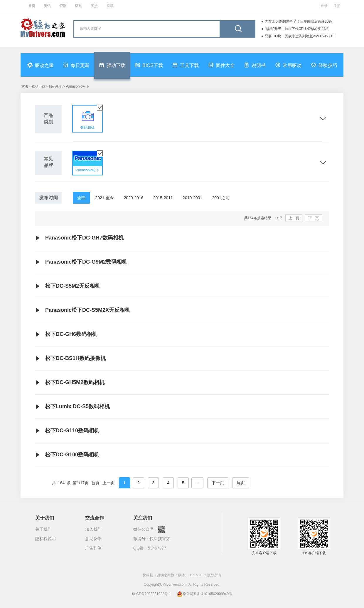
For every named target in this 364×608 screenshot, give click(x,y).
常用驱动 (288, 65)
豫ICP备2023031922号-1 (151, 594)
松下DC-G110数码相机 (67, 431)
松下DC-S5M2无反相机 (68, 286)
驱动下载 (112, 65)
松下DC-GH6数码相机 (66, 334)
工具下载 (186, 65)
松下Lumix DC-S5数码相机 (73, 407)
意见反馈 (93, 539)
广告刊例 (93, 548)
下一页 (314, 218)
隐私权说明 (45, 539)
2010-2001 (192, 198)
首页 (32, 6)
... (198, 483)
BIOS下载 (149, 65)
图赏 (94, 6)
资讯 (47, 6)
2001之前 (221, 198)
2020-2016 (134, 198)
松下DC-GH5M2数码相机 (70, 383)
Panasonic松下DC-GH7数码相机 (79, 238)
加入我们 (93, 529)
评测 (63, 6)
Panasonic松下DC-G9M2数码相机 (81, 262)
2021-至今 (105, 198)
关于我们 (43, 529)
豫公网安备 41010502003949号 (204, 594)
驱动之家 (41, 65)
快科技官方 (160, 539)
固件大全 (221, 65)
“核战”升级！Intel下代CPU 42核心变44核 (297, 29)
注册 (337, 6)
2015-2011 (163, 198)
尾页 (241, 483)
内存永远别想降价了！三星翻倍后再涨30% (298, 21)
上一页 (294, 218)
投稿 (110, 6)
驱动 (79, 6)
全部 (81, 198)
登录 (324, 6)
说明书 (255, 65)
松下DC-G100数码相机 (67, 455)
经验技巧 (324, 65)
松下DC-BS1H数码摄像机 (70, 359)
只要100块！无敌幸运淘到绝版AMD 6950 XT (300, 36)
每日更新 (76, 65)
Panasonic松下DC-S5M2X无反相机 (83, 310)
